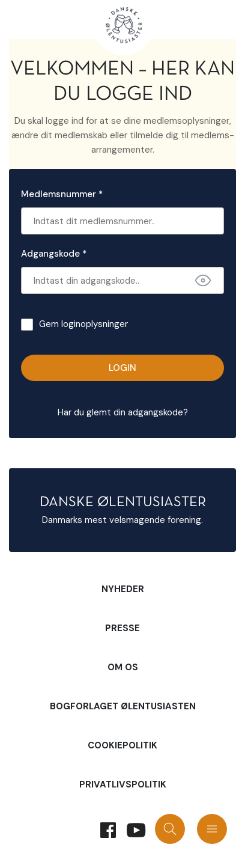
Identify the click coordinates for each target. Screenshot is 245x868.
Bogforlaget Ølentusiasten (123, 706)
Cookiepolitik (122, 745)
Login (122, 368)
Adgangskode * (54, 254)
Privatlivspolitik (123, 784)
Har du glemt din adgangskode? (123, 412)
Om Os (123, 667)
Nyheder (123, 589)
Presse (122, 628)
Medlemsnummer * (62, 194)
